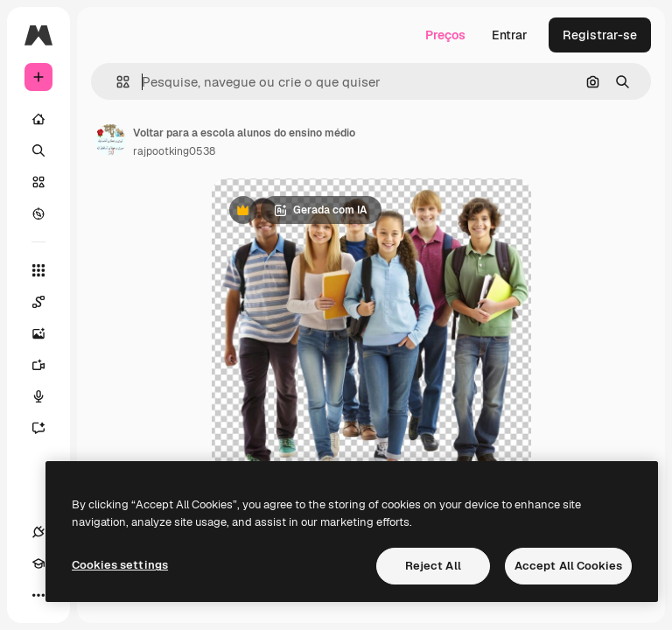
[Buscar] (38, 150)
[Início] (38, 119)
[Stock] (38, 182)
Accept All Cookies (568, 566)
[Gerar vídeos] (47, 365)
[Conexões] (38, 532)
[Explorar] (38, 213)
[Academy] (38, 563)
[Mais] (38, 595)
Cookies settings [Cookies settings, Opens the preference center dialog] (120, 565)
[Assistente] (47, 428)
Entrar (510, 35)
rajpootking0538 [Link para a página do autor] (174, 151)
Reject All (433, 566)
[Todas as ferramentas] (38, 270)
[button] (116, 82)
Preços (445, 35)
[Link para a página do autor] (110, 140)
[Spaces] (47, 302)
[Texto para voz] (47, 396)
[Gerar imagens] (47, 333)
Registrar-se (600, 35)
